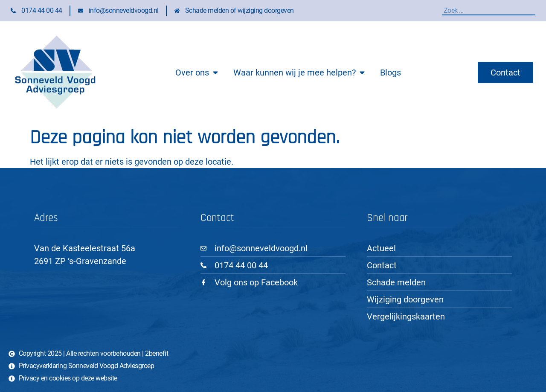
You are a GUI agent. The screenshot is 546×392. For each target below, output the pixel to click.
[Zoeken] (533, 10)
